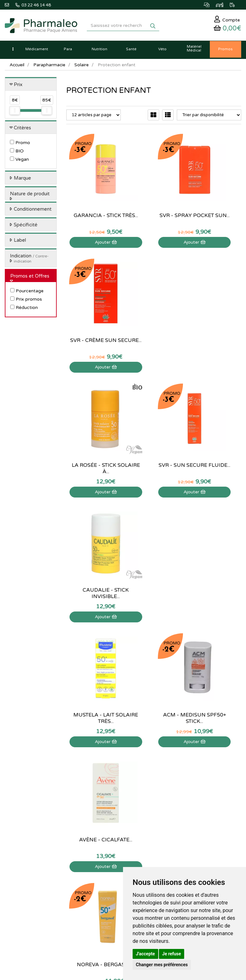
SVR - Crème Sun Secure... (215, 195)
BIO (17, 153)
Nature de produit (30, 195)
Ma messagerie (19, 876)
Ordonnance (98, 808)
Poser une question (186, 773)
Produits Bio (98, 801)
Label (20, 242)
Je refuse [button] (172, 954)
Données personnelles (189, 814)
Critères (22, 129)
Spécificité (26, 226)
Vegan (19, 161)
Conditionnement (33, 211)
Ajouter (92, 219)
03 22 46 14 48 (117, 706)
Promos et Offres (30, 278)
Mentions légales (184, 801)
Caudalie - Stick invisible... (215, 320)
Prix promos (26, 301)
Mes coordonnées (22, 869)
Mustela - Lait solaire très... (92, 445)
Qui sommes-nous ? (187, 766)
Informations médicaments (194, 780)
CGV (173, 808)
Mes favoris (16, 883)
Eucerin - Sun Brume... (215, 570)
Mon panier (15, 848)
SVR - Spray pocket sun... (154, 195)
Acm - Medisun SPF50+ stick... (154, 445)
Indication (29, 260)
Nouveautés (98, 787)
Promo (20, 145)
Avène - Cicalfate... (215, 445)
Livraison (177, 794)
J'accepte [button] (145, 954)
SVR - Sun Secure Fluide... (154, 320)
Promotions (98, 794)
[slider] (15, 112)
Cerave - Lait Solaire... (154, 570)
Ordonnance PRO (103, 814)
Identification (17, 854)
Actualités (96, 766)
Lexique (94, 773)
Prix (18, 86)
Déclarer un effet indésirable (195, 787)
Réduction (24, 309)
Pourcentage (27, 293)
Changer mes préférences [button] (162, 965)
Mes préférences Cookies (29, 889)
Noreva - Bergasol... (92, 570)
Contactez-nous (184, 759)
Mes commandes (21, 862)
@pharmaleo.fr (35, 778)
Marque (22, 180)
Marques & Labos (103, 780)
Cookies (176, 822)
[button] (13, 51)
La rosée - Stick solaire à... (92, 320)
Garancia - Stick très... (92, 195)
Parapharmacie (50, 66)
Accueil (17, 66)
